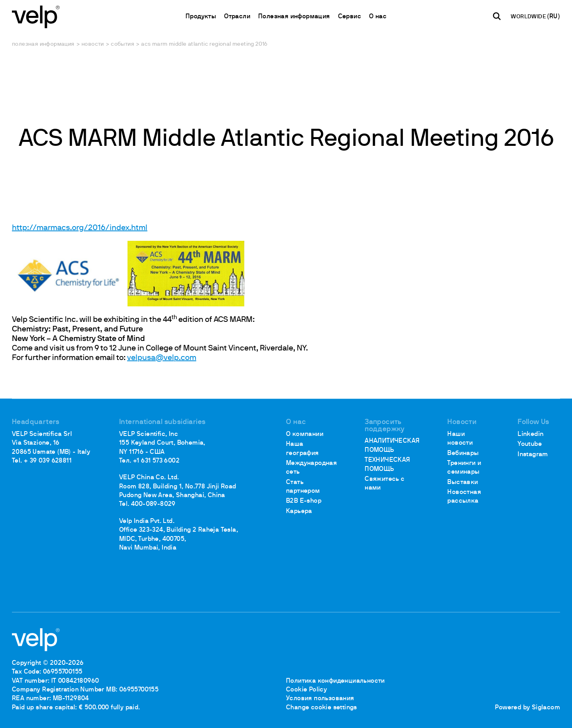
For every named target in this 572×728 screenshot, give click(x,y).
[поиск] (497, 16)
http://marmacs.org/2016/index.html (80, 228)
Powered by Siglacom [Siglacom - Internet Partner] (528, 708)
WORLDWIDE (529, 17)
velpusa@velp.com (162, 358)
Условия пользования (320, 699)
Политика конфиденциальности (335, 681)
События (123, 44)
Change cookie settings (322, 708)
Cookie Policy (306, 690)
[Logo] (36, 16)
